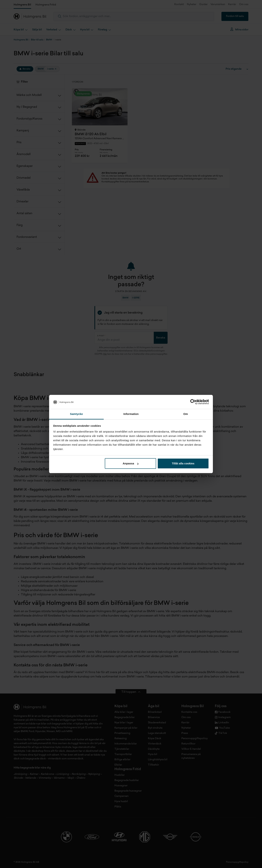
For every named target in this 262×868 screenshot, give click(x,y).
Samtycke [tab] (77, 414)
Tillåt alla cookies (183, 463)
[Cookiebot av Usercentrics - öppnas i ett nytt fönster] (193, 402)
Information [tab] (131, 414)
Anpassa (131, 463)
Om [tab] (185, 414)
